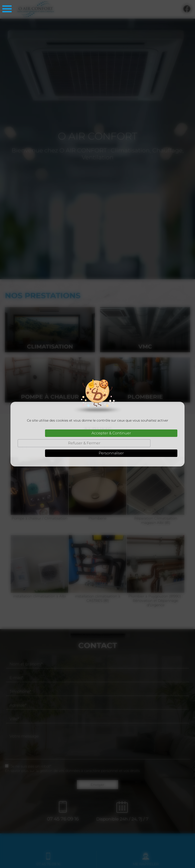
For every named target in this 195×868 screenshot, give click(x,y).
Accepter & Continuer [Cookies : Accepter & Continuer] (111, 433)
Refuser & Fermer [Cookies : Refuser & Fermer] (84, 443)
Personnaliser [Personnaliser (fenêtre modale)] (111, 453)
